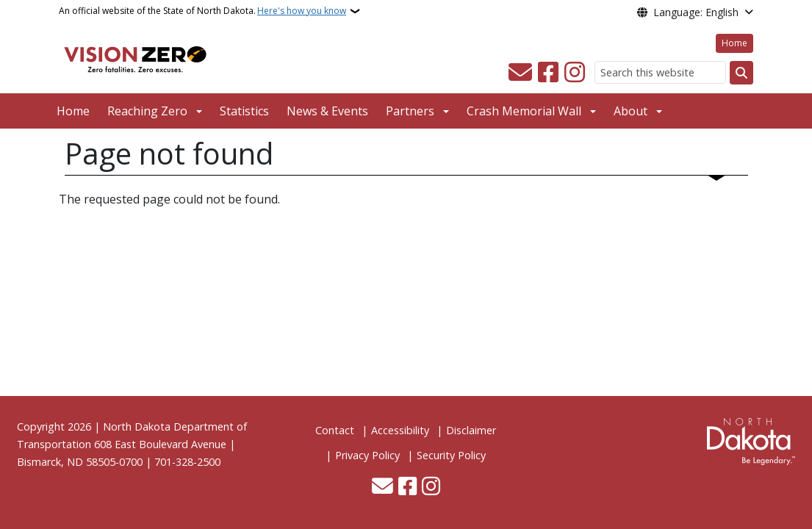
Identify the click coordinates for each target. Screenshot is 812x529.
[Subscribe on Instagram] (575, 73)
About (630, 111)
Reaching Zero (147, 111)
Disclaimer (471, 430)
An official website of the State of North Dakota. (202, 11)
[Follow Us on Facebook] (548, 73)
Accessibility (400, 430)
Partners (410, 111)
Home (734, 43)
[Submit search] (741, 73)
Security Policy (451, 455)
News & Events (327, 111)
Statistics (244, 111)
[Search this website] (660, 72)
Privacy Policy (367, 455)
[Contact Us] (520, 73)
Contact (335, 430)
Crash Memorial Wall (524, 111)
